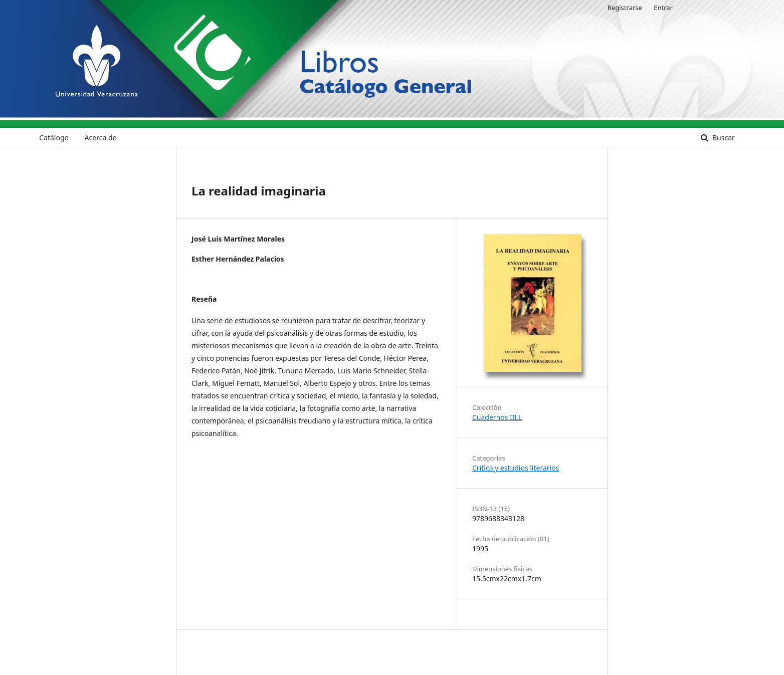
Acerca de (101, 138)
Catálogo (54, 138)
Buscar (722, 138)
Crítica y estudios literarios (516, 468)
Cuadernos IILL (497, 417)
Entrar (663, 8)
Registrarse (625, 8)
